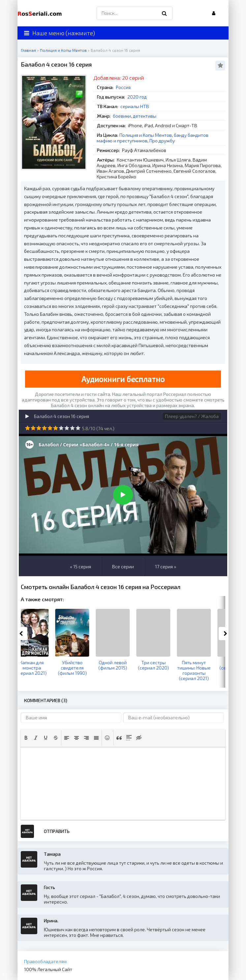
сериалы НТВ (135, 106)
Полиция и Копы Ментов (146, 135)
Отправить (57, 831)
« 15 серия (80, 566)
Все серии (123, 566)
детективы (145, 116)
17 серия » (166, 566)
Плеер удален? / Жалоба (192, 416)
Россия (123, 87)
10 (78, 428)
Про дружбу (162, 141)
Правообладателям (45, 961)
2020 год (137, 97)
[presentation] (26, 738)
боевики (122, 116)
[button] (26, 738)
